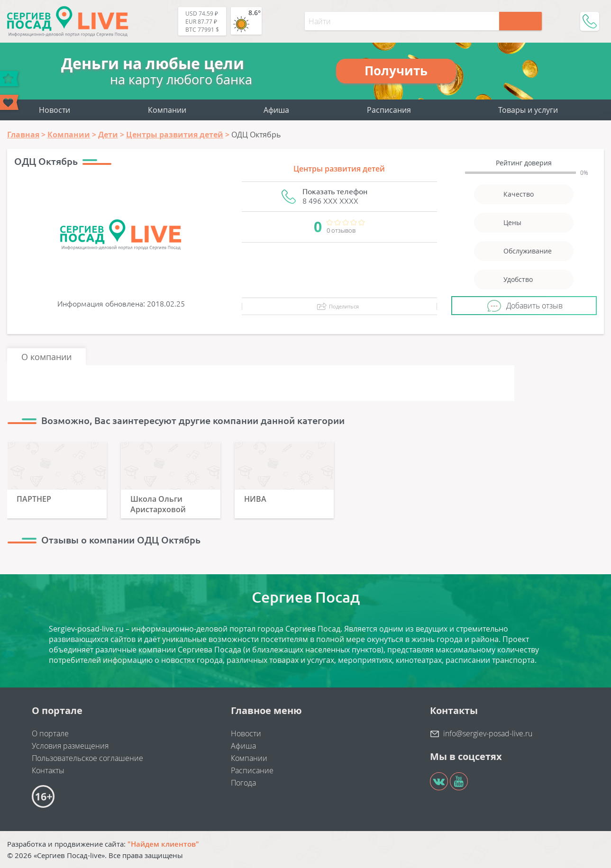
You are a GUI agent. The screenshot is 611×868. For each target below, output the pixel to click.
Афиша (276, 110)
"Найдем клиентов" (163, 844)
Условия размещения (70, 746)
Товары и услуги (528, 110)
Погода (243, 783)
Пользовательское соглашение (87, 758)
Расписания (389, 110)
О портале (50, 733)
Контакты (48, 770)
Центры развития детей (339, 169)
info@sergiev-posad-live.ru (488, 733)
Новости (55, 110)
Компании (167, 110)
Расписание (252, 770)
